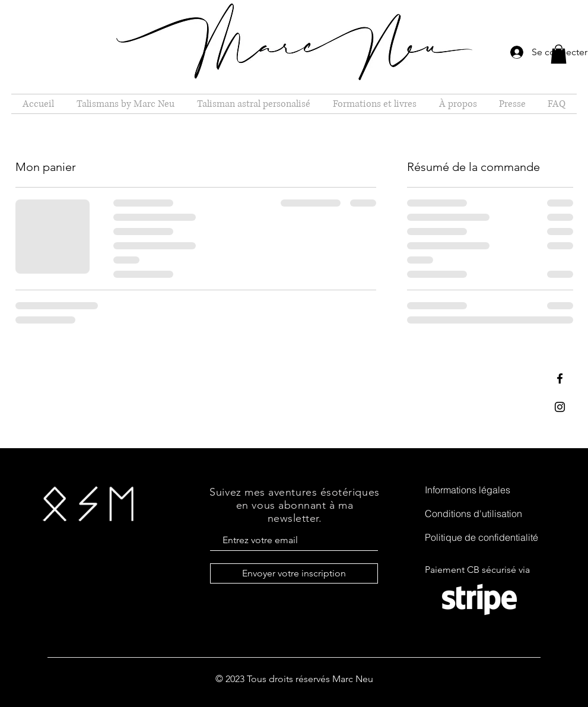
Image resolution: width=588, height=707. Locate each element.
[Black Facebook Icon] (560, 378)
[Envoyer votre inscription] (294, 573)
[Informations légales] (485, 490)
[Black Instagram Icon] (560, 407)
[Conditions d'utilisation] (485, 513)
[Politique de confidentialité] (485, 537)
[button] (559, 54)
